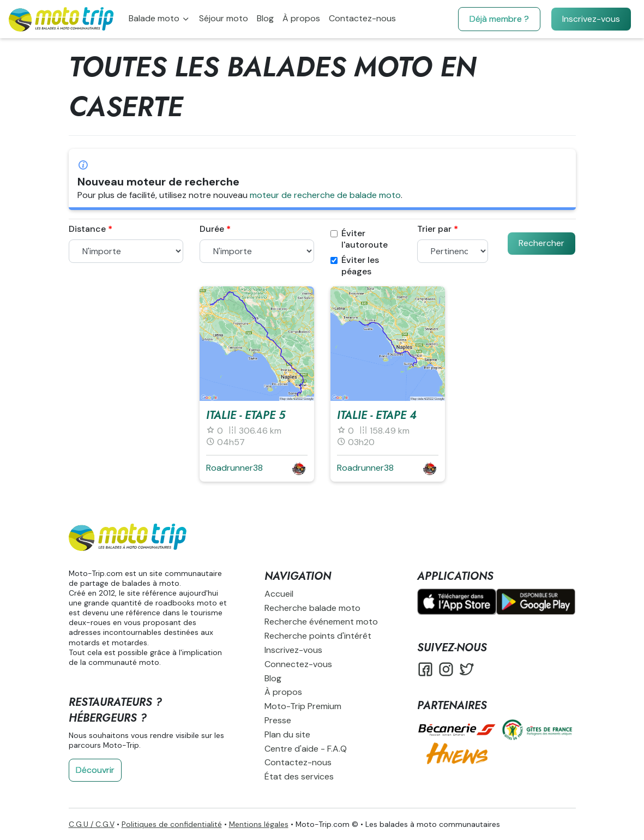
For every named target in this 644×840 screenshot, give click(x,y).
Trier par (434, 229)
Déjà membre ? (499, 19)
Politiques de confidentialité (172, 824)
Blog (265, 18)
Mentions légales (259, 824)
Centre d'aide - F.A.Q (306, 749)
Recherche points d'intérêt (318, 636)
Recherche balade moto (312, 608)
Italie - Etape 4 (377, 415)
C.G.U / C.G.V (92, 824)
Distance (87, 229)
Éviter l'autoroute (359, 239)
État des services (299, 776)
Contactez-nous (362, 18)
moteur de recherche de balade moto (325, 195)
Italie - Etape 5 (246, 415)
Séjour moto (224, 18)
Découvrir (95, 770)
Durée (212, 229)
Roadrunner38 (234, 468)
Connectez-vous (298, 664)
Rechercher (541, 243)
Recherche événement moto (321, 622)
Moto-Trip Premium (303, 706)
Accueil (279, 594)
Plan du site (287, 734)
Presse (278, 720)
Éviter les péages (355, 266)
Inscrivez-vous (591, 19)
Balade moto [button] (155, 18)
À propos (301, 18)
